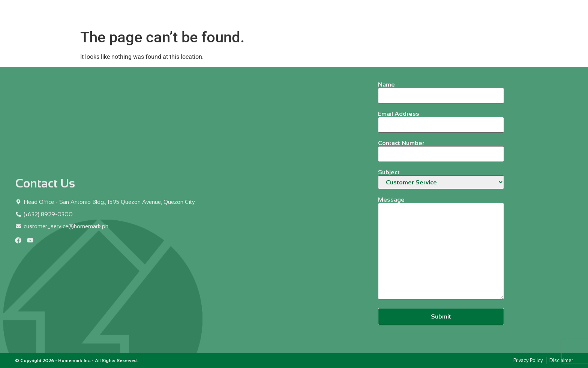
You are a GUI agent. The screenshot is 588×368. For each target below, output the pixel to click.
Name (441, 90)
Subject (441, 179)
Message (441, 249)
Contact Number (441, 149)
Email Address (441, 119)
